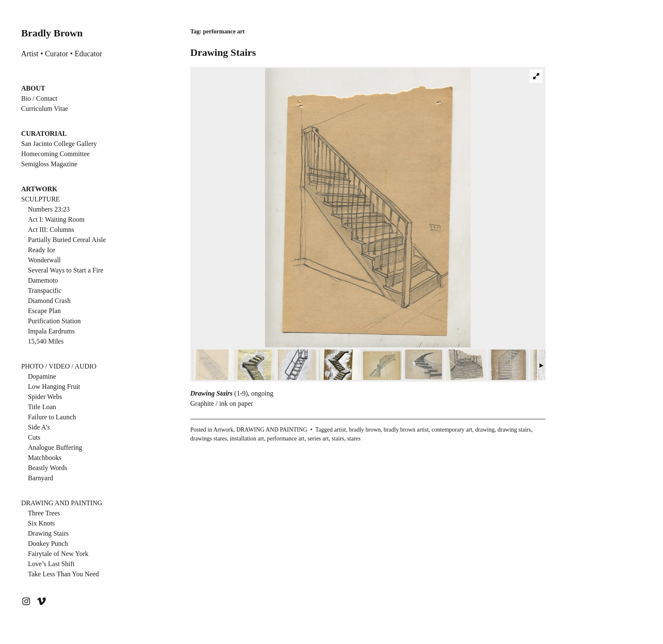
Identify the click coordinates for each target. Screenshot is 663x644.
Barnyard (41, 478)
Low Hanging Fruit (54, 387)
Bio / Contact (39, 98)
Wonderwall (44, 260)
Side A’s (39, 427)
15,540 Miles (46, 341)
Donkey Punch (48, 544)
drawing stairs (514, 430)
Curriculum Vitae (45, 109)
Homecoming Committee (55, 154)
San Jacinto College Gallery (59, 144)
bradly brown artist (406, 430)
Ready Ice (41, 250)
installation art (247, 439)
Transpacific (45, 290)
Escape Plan (44, 311)
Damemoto (43, 280)
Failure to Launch (52, 417)
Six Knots (41, 523)
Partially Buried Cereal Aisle (67, 240)
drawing (485, 430)
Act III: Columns (51, 230)
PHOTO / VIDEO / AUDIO (59, 366)
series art (318, 439)
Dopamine (42, 376)
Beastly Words (48, 468)
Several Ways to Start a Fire (66, 270)
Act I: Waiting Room (56, 219)
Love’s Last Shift (51, 564)
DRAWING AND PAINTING (62, 503)
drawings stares (209, 439)
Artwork (223, 430)
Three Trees (44, 513)
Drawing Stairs (48, 533)
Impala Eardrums (51, 331)
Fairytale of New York (58, 554)
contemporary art (452, 430)
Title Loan (42, 407)
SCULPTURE (41, 199)
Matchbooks (45, 458)
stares (354, 439)
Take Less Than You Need (63, 574)
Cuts (34, 437)
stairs (338, 439)
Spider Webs (45, 397)
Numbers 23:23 (49, 209)
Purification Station (54, 321)
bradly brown (365, 430)
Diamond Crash (49, 301)
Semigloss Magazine (49, 164)
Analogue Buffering (55, 447)
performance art (286, 439)
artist (340, 430)
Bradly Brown (52, 33)
